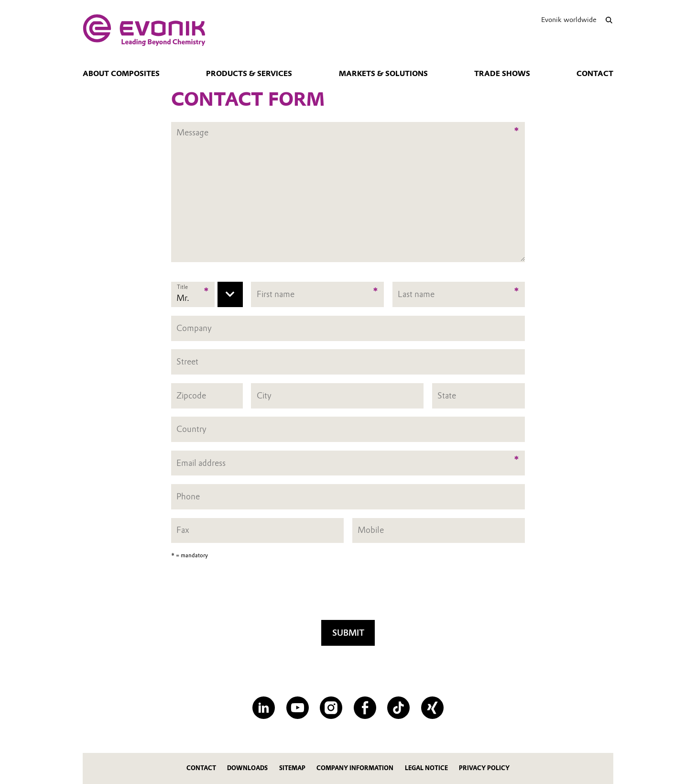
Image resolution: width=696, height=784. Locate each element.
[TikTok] (398, 708)
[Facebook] (365, 708)
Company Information (355, 768)
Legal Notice (426, 768)
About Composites (121, 74)
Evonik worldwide (569, 20)
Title (182, 287)
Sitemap (292, 768)
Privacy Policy (484, 768)
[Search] (609, 20)
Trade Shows (502, 74)
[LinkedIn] (264, 708)
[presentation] (348, 593)
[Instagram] (331, 708)
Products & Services (249, 74)
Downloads (247, 768)
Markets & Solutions (383, 74)
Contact (595, 74)
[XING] (432, 708)
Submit (348, 633)
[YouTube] (298, 708)
